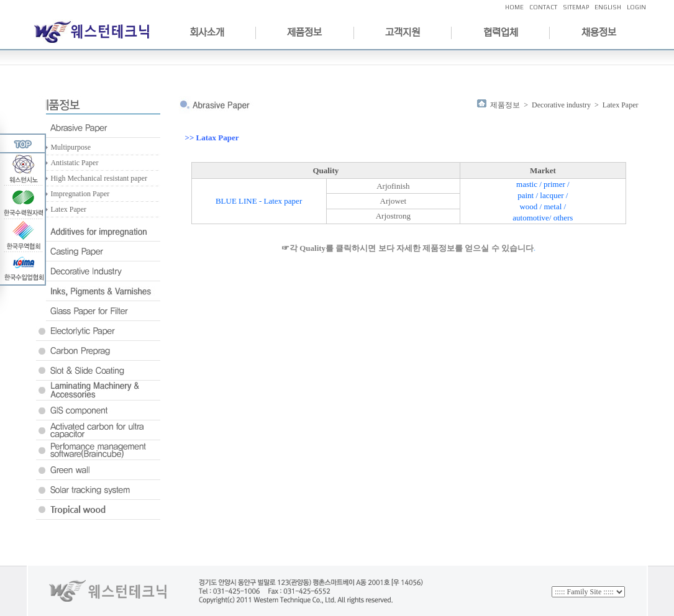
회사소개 (207, 32)
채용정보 (599, 32)
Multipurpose (71, 147)
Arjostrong (393, 216)
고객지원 (403, 32)
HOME (514, 7)
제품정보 (304, 32)
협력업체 (501, 32)
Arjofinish (393, 186)
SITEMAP (576, 7)
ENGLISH (608, 7)
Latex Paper (68, 209)
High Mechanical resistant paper (99, 178)
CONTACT (543, 7)
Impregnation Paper (80, 194)
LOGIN (636, 7)
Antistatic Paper (74, 163)
